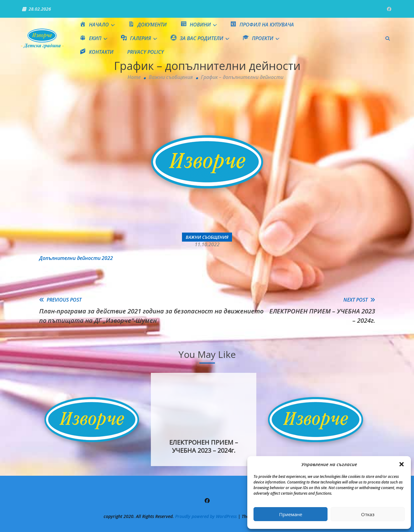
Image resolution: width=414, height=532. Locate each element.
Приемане (291, 514)
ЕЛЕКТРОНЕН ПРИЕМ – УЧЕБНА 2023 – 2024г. (204, 446)
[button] (402, 464)
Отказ (368, 514)
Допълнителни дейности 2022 (76, 258)
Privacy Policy (146, 52)
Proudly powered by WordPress (207, 516)
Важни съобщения (207, 237)
